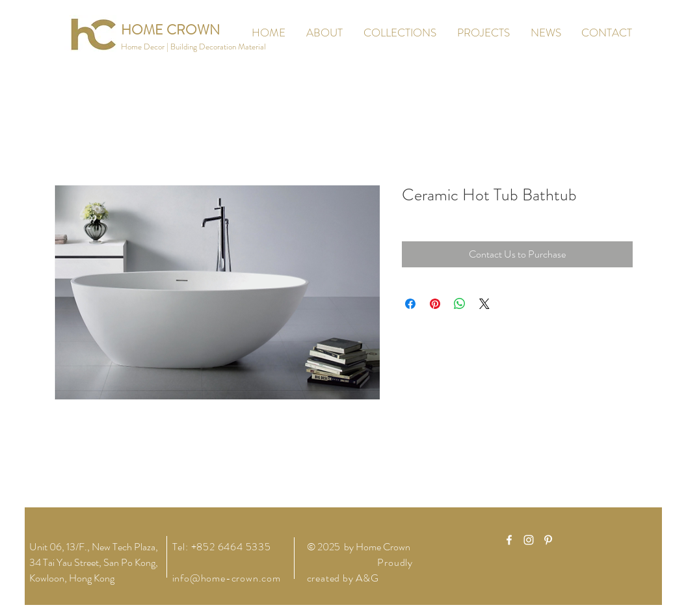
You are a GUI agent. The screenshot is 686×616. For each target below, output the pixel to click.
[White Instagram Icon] (529, 540)
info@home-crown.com (227, 578)
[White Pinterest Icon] (548, 540)
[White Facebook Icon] (509, 540)
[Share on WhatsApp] (460, 304)
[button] (193, 47)
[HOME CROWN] (170, 30)
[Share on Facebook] (410, 304)
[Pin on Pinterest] (435, 304)
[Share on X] (484, 304)
